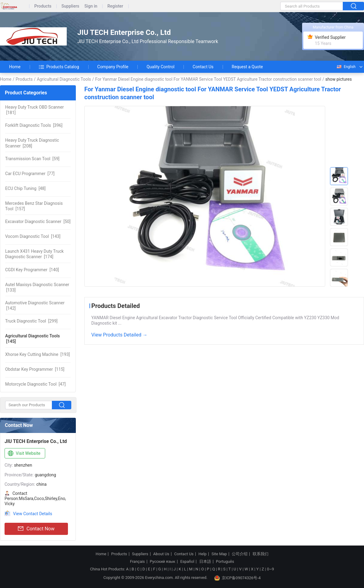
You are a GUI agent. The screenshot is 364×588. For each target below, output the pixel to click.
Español (187, 562)
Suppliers (71, 6)
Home (15, 67)
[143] (33, 236)
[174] (34, 254)
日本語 (205, 562)
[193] (37, 354)
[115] (35, 369)
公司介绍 (240, 554)
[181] (34, 110)
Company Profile (113, 67)
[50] (38, 221)
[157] (34, 206)
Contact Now (36, 529)
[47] (35, 384)
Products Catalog (59, 67)
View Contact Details (33, 514)
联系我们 (261, 554)
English (346, 67)
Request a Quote (247, 67)
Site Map (219, 554)
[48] (25, 188)
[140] (32, 270)
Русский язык (163, 562)
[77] (30, 174)
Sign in (91, 6)
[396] (34, 125)
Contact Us (203, 67)
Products (43, 6)
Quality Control (160, 67)
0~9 (270, 569)
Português (225, 562)
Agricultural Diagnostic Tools (64, 79)
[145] (32, 339)
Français (137, 562)
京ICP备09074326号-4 (238, 578)
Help (202, 554)
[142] (35, 306)
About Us (161, 554)
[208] (32, 143)
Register (115, 6)
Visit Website (24, 454)
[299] (31, 321)
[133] (37, 287)
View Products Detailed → (119, 335)
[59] (32, 159)
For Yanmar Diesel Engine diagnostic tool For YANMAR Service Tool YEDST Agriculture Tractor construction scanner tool (208, 79)
